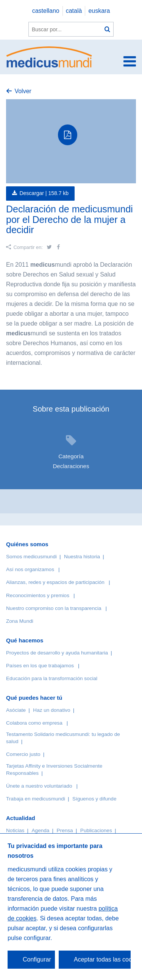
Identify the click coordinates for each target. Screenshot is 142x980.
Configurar (37, 959)
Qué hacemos (25, 640)
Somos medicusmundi (31, 557)
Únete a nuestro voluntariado (39, 786)
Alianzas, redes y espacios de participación (55, 582)
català (74, 11)
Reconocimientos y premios (38, 595)
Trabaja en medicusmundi (36, 799)
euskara (99, 11)
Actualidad (21, 818)
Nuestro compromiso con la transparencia (54, 608)
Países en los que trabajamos (40, 666)
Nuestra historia (82, 557)
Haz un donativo (51, 710)
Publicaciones (96, 830)
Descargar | (44, 193)
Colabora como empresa (34, 723)
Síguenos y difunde (94, 799)
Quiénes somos (27, 544)
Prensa (65, 830)
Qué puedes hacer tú (34, 698)
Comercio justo (23, 754)
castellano (46, 11)
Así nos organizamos (30, 569)
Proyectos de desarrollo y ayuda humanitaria (57, 653)
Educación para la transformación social (52, 678)
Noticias (15, 830)
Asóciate (16, 710)
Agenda (41, 830)
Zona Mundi (20, 621)
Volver (23, 91)
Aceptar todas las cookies (102, 959)
